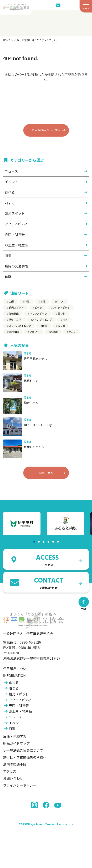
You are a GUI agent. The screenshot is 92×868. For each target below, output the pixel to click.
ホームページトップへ (46, 130)
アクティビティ (16, 224)
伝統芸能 (14, 313)
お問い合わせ (13, 778)
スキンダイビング (42, 319)
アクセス (10, 771)
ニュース (11, 171)
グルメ (60, 301)
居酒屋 (54, 332)
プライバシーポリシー (20, 785)
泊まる (10, 203)
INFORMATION (14, 675)
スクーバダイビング (20, 326)
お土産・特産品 (16, 245)
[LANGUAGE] (66, 5)
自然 (44, 326)
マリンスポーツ (38, 313)
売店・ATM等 (15, 234)
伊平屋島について (16, 669)
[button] (34, 542)
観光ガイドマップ (16, 743)
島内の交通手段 (16, 266)
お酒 (43, 301)
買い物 (61, 313)
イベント (11, 182)
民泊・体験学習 (15, 736)
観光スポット (15, 213)
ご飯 (11, 301)
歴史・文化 (15, 319)
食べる (10, 192)
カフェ (61, 326)
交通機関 (14, 332)
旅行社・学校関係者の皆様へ (25, 757)
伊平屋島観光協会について (23, 750)
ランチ (72, 332)
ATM (65, 319)
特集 (8, 255)
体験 (8, 276)
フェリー (34, 332)
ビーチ (38, 307)
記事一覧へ (46, 473)
